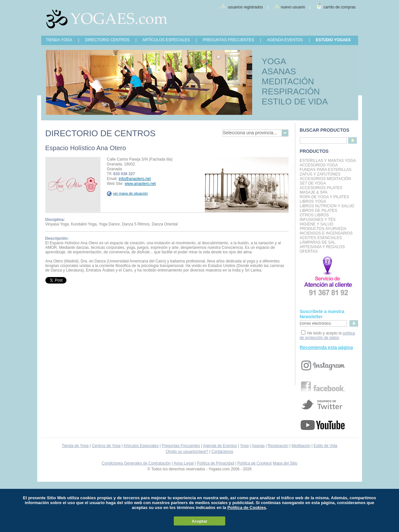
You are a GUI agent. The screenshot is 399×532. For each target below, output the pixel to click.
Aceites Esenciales (321, 238)
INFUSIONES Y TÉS (318, 220)
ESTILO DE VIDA (295, 102)
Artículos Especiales (141, 446)
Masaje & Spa (314, 192)
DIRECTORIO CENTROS (107, 40)
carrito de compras (340, 7)
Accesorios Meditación (325, 179)
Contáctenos (222, 452)
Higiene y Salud (317, 224)
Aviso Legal (183, 463)
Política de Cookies (254, 463)
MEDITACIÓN (288, 81)
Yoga (244, 446)
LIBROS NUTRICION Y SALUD (327, 206)
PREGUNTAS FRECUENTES (229, 40)
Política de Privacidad (215, 463)
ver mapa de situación (128, 193)
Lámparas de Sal (318, 242)
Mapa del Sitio (285, 463)
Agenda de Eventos (220, 446)
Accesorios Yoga (319, 165)
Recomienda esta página (326, 347)
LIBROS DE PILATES (319, 211)
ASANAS (279, 71)
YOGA (274, 61)
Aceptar (199, 521)
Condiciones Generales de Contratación (136, 463)
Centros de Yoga (106, 446)
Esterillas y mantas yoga (328, 161)
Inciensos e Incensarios (326, 233)
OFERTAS (309, 251)
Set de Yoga (313, 183)
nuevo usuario (293, 7)
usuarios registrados (245, 7)
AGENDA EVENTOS (285, 40)
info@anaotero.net (135, 179)
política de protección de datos (328, 335)
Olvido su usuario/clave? (187, 452)
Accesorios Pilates (321, 188)
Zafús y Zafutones (320, 174)
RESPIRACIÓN (291, 91)
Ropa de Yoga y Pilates (324, 197)
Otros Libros (314, 215)
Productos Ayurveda (323, 229)
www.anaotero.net (140, 184)
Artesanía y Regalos (322, 247)
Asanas (258, 446)
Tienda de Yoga (75, 446)
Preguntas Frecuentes (181, 446)
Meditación (301, 446)
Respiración (278, 446)
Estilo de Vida (325, 446)
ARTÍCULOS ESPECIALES (166, 40)
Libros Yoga (313, 201)
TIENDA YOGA (59, 40)
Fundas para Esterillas (326, 170)
